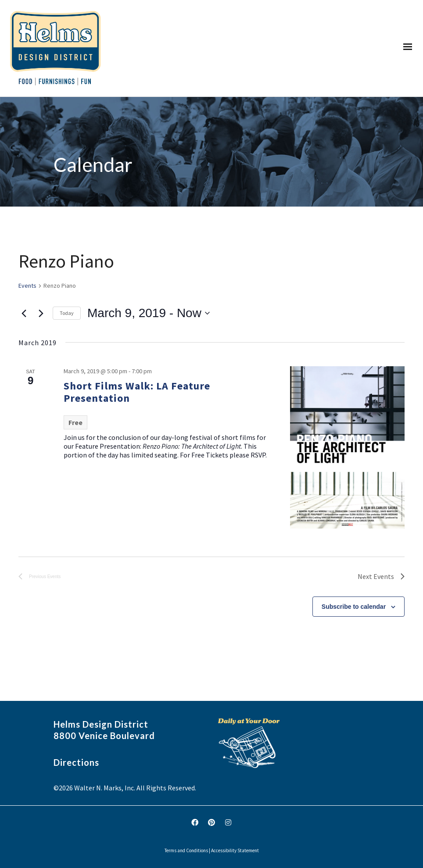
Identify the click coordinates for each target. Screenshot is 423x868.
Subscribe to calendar (354, 607)
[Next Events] (41, 313)
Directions (76, 762)
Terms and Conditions (186, 850)
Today (67, 313)
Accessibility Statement (235, 850)
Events (27, 286)
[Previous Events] (24, 313)
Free (75, 422)
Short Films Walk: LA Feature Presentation (137, 392)
